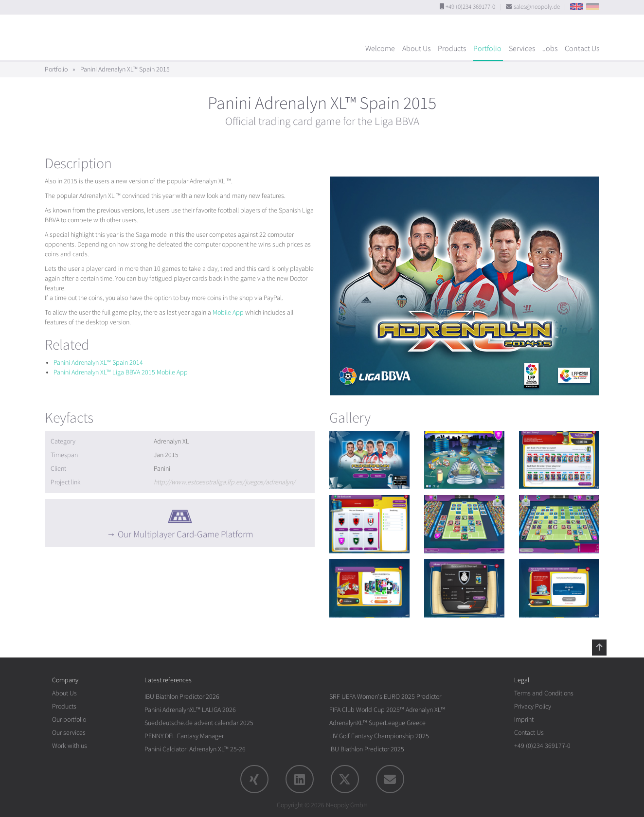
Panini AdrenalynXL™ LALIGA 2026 (190, 710)
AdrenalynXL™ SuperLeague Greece (377, 723)
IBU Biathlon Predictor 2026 (182, 697)
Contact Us (582, 49)
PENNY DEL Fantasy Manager (184, 736)
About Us (416, 49)
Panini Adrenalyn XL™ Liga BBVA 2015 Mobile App (121, 372)
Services (522, 49)
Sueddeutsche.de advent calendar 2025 (199, 723)
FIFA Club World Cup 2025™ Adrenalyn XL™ (387, 710)
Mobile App (228, 312)
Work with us (70, 746)
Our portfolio (69, 719)
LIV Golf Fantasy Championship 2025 (379, 736)
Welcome (380, 49)
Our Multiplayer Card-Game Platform (185, 534)
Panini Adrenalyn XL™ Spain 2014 (98, 363)
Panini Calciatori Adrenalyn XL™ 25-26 (195, 749)
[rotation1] (369, 460)
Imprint (524, 719)
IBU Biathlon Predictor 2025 (367, 749)
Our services (69, 733)
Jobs (550, 49)
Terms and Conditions (544, 693)
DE (593, 7)
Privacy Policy (533, 706)
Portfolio (487, 49)
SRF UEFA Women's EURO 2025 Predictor (385, 697)
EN (577, 7)
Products (452, 49)
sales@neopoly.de (537, 7)
